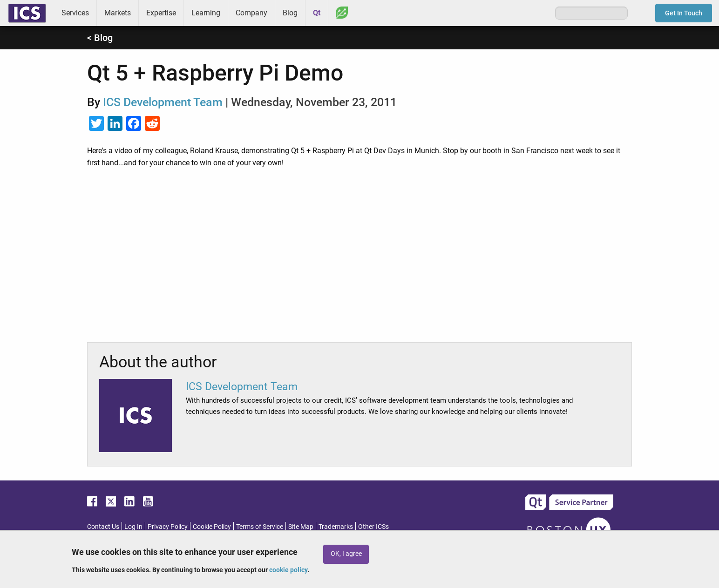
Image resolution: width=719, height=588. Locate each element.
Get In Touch (684, 13)
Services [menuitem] (75, 13)
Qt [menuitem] (317, 13)
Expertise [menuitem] (161, 13)
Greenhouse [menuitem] (342, 13)
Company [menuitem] (251, 13)
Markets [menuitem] (118, 13)
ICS (27, 13)
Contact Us (103, 527)
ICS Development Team (163, 102)
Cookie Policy (212, 527)
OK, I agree (346, 554)
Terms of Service (260, 527)
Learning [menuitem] (206, 13)
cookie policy (288, 570)
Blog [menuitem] (290, 13)
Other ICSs (373, 527)
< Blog (100, 38)
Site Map (301, 527)
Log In (133, 527)
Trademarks (336, 527)
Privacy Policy (168, 527)
